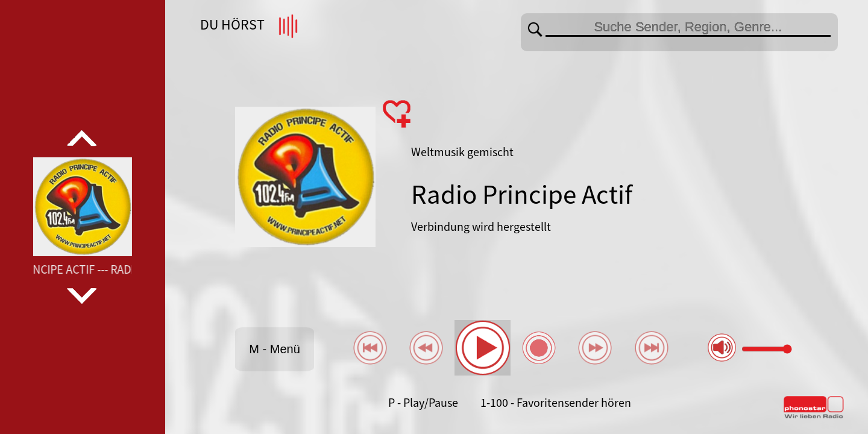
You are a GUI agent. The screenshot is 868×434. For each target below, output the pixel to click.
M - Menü (274, 349)
